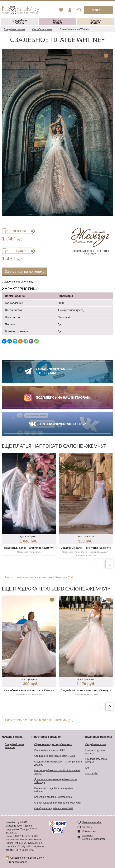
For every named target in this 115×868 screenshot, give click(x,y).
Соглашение (89, 831)
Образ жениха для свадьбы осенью (53, 744)
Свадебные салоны (20, 22)
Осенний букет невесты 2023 (50, 750)
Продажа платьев (95, 22)
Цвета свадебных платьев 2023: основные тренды (57, 772)
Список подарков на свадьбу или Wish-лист (58, 803)
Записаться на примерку (24, 272)
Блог (88, 768)
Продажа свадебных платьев (96, 761)
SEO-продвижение (17, 862)
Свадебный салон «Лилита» (14, 746)
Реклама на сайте (92, 822)
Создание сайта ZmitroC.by (26, 858)
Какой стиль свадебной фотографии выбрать (54, 790)
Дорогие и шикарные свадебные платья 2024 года (56, 781)
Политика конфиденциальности (94, 837)
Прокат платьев (57, 22)
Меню (99, 10)
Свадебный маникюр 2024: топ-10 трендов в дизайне (58, 763)
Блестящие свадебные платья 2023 (53, 797)
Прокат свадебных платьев (95, 752)
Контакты (87, 827)
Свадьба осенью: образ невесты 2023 (55, 756)
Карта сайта (92, 774)
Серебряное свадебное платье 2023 (54, 809)
